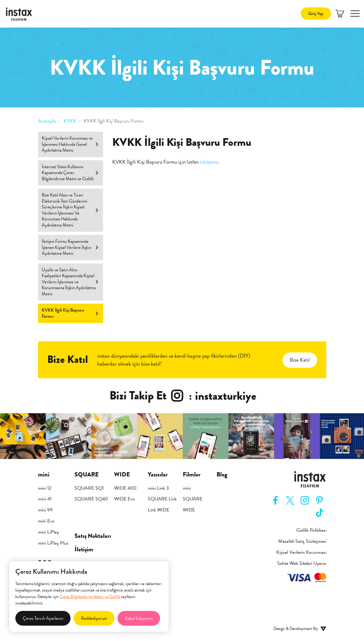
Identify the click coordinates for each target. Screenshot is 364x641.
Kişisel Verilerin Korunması (301, 552)
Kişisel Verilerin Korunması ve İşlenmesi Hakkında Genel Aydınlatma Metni (70, 144)
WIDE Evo (125, 499)
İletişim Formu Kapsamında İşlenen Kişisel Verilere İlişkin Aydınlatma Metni (70, 247)
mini (187, 488)
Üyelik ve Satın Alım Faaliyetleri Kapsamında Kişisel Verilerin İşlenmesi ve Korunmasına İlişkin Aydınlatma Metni (70, 282)
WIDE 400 (125, 488)
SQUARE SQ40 (91, 499)
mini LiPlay (48, 532)
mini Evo (46, 521)
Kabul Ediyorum (139, 618)
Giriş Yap (316, 14)
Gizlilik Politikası (311, 530)
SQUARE (193, 499)
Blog (222, 475)
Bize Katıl (300, 360)
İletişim (84, 550)
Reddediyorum (94, 618)
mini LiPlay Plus (53, 543)
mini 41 (45, 499)
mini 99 (45, 510)
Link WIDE (159, 510)
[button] (355, 14)
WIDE (189, 510)
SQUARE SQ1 (89, 488)
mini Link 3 (158, 488)
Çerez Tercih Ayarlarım (43, 618)
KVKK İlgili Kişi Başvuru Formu (70, 313)
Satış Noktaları (93, 536)
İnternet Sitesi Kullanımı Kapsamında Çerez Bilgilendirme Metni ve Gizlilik (70, 173)
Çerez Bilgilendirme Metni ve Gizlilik (90, 597)
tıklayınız (209, 162)
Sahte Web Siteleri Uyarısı (302, 563)
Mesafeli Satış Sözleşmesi (302, 541)
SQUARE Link (162, 499)
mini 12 (45, 488)
